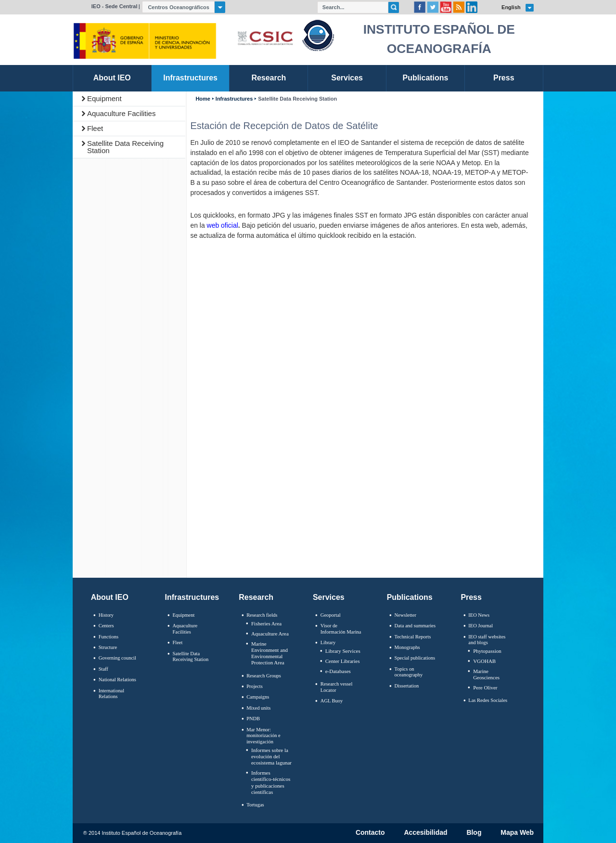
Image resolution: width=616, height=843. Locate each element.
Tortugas (255, 805)
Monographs (407, 647)
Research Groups (264, 676)
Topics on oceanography (409, 672)
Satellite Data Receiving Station (125, 147)
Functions (109, 637)
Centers (106, 626)
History (106, 615)
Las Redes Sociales (488, 700)
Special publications (415, 658)
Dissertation (407, 686)
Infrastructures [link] (190, 78)
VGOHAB (484, 661)
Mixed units (258, 708)
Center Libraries (343, 661)
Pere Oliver (485, 687)
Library (328, 642)
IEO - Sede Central (115, 6)
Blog (474, 833)
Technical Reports (413, 637)
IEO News (479, 615)
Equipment (104, 98)
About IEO (110, 597)
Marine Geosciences (486, 674)
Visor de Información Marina (341, 629)
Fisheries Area (266, 623)
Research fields (262, 615)
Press (471, 597)
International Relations (111, 694)
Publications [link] (425, 78)
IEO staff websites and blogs (487, 640)
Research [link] (269, 78)
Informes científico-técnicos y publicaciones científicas (271, 782)
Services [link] (347, 78)
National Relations (117, 680)
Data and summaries (415, 626)
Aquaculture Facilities (122, 113)
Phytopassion (487, 651)
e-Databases (338, 671)
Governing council (117, 658)
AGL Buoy (332, 701)
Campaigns (258, 697)
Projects (255, 686)
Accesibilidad (425, 833)
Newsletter (405, 615)
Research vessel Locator (337, 687)
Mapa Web (517, 833)
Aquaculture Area (270, 634)
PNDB (253, 719)
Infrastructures (234, 99)
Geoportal (331, 615)
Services (329, 597)
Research (256, 597)
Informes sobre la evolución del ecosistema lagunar (271, 756)
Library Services (343, 651)
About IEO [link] (112, 78)
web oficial (223, 225)
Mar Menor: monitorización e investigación (263, 736)
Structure (108, 647)
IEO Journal (481, 626)
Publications (410, 597)
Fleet (95, 128)
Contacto (370, 833)
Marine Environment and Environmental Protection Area (269, 653)
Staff (103, 669)
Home (203, 99)
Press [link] (504, 78)
